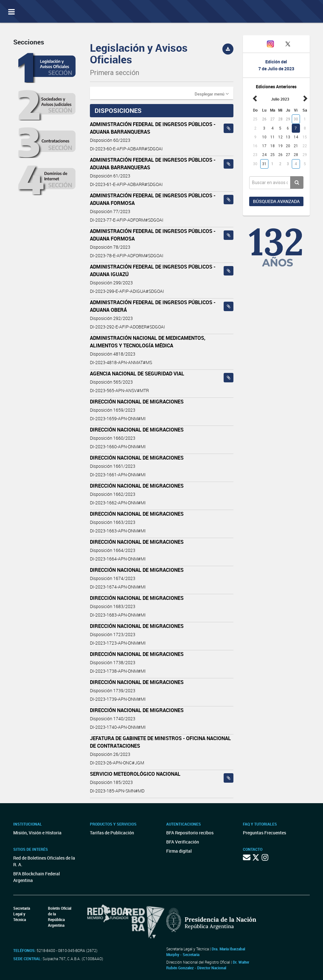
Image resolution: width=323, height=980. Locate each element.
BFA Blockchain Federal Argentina (37, 877)
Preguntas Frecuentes (264, 833)
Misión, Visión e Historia (37, 833)
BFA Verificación (183, 842)
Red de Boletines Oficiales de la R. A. (44, 861)
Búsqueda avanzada (276, 201)
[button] (212, 94)
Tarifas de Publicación (112, 833)
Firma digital (179, 851)
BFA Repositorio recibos (190, 833)
